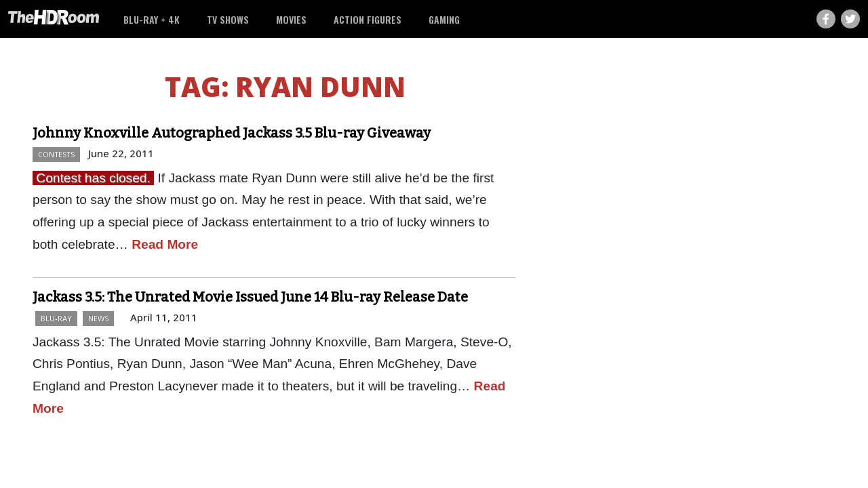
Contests (56, 154)
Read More (165, 244)
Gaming (444, 19)
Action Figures (368, 19)
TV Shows (228, 19)
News (98, 318)
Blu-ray (56, 318)
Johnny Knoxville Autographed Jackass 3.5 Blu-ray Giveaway (232, 133)
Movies (291, 19)
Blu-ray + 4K (152, 19)
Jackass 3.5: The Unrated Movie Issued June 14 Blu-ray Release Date (250, 297)
